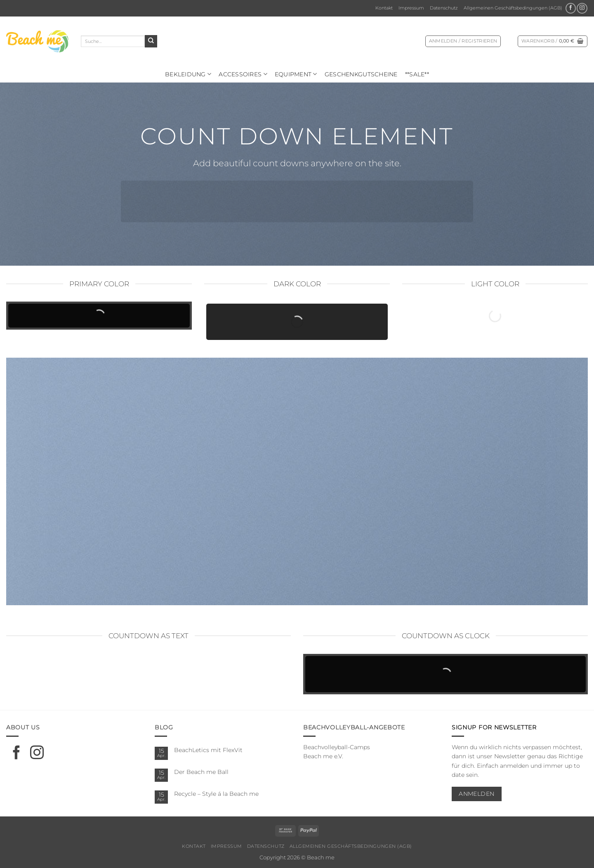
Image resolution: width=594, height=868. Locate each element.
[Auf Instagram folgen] (582, 8)
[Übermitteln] (151, 41)
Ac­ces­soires (243, 74)
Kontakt (384, 8)
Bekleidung (188, 74)
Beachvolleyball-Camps (337, 747)
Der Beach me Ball (201, 772)
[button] (463, 41)
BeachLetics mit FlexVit (208, 750)
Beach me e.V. (323, 756)
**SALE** (417, 74)
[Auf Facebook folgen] (571, 8)
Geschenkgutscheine (361, 74)
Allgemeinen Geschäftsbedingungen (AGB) (513, 8)
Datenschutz (444, 8)
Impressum (411, 8)
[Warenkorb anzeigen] (553, 41)
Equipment (296, 74)
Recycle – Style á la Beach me (216, 794)
